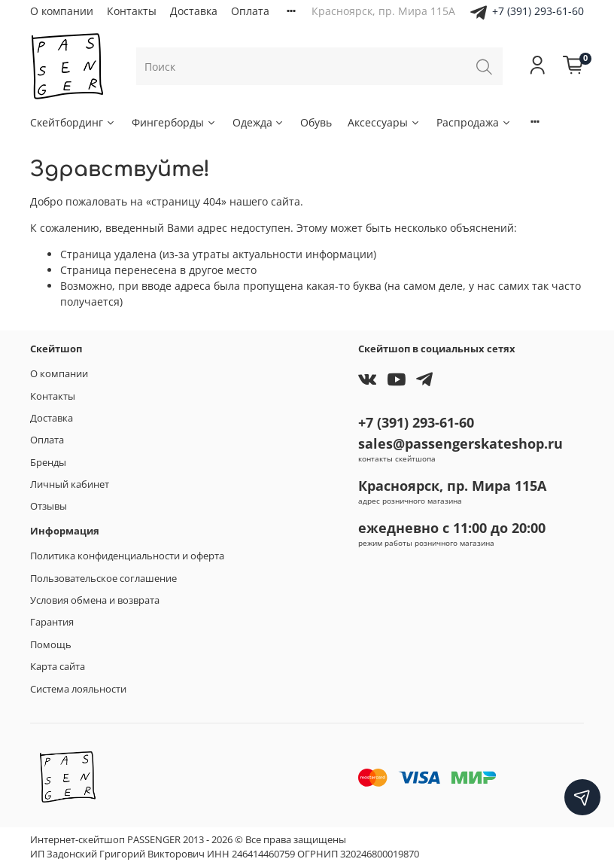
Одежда (259, 122)
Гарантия (52, 622)
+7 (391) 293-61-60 (538, 11)
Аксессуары (384, 122)
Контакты (132, 11)
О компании (62, 11)
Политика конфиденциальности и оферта (127, 556)
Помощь (51, 645)
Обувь (316, 122)
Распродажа (474, 122)
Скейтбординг (73, 122)
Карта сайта (58, 667)
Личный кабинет (70, 484)
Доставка (194, 11)
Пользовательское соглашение (103, 579)
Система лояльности (78, 689)
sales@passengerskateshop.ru (460, 443)
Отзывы (49, 506)
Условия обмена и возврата (95, 600)
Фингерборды (174, 122)
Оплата (250, 11)
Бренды (48, 463)
